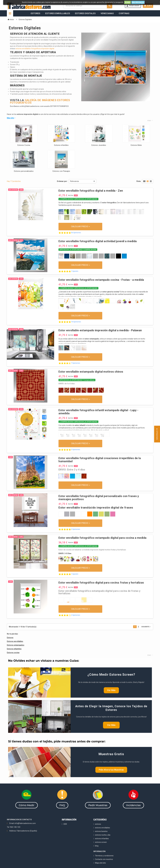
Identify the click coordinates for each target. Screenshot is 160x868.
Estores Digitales (85, 13)
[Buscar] (88, 6)
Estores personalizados (24, 171)
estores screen (101, 842)
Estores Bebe (136, 145)
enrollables (18, 641)
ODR (65, 824)
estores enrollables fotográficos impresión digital (35, 49)
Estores (35, 13)
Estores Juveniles (99, 145)
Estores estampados (16, 645)
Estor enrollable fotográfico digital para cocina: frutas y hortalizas (101, 583)
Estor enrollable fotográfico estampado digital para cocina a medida (102, 538)
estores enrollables (102, 828)
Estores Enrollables (58, 13)
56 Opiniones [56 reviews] (76, 233)
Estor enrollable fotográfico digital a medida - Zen (91, 191)
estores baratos (101, 831)
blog (97, 846)
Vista (138, 181)
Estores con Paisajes (61, 171)
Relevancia (74, 181)
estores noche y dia (103, 835)
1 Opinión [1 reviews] (75, 271)
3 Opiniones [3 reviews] (76, 450)
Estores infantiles (61, 145)
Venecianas (107, 13)
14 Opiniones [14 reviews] (76, 322)
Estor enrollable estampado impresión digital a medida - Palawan (100, 330)
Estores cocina (13, 653)
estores (98, 824)
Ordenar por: (62, 181)
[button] (157, 434)
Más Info (11, 118)
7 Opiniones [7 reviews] (76, 363)
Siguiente (146, 627)
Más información (138, 2)
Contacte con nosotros (104, 859)
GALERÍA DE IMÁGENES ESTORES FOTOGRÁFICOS (40, 101)
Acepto (128, 2)
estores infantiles (102, 839)
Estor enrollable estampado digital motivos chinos (91, 372)
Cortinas (124, 13)
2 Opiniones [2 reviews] (76, 529)
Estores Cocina (24, 145)
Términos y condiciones (104, 856)
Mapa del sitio (100, 863)
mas (150, 120)
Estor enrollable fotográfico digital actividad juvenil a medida (98, 241)
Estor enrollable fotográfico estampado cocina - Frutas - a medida (101, 280)
